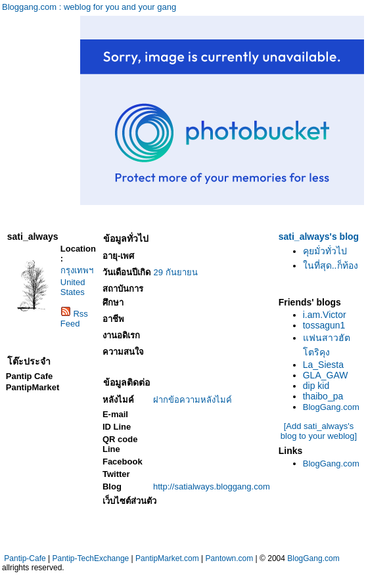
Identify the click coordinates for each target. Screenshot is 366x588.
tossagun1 (324, 325)
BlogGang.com (331, 407)
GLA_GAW (326, 375)
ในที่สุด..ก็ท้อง (331, 265)
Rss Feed (74, 319)
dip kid (316, 386)
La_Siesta (323, 365)
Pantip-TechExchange (91, 558)
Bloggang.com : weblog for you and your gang (89, 7)
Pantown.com (230, 558)
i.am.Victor (325, 315)
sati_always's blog (319, 237)
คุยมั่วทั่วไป (325, 251)
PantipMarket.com (167, 558)
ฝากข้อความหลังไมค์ (193, 400)
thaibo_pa (323, 396)
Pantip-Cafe (25, 558)
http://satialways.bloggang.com (212, 486)
